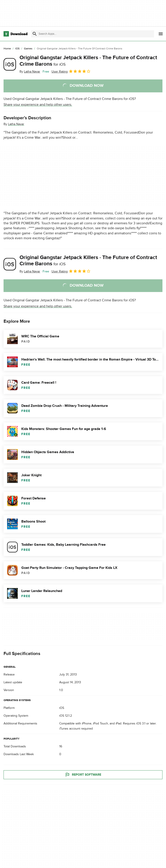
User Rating (71, 71)
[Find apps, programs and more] (93, 34)
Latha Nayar (16, 124)
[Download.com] (16, 34)
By (30, 72)
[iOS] (17, 49)
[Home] (7, 49)
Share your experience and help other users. (38, 105)
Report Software (83, 775)
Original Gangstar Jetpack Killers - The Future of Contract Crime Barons (88, 61)
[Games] (28, 49)
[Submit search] (35, 34)
